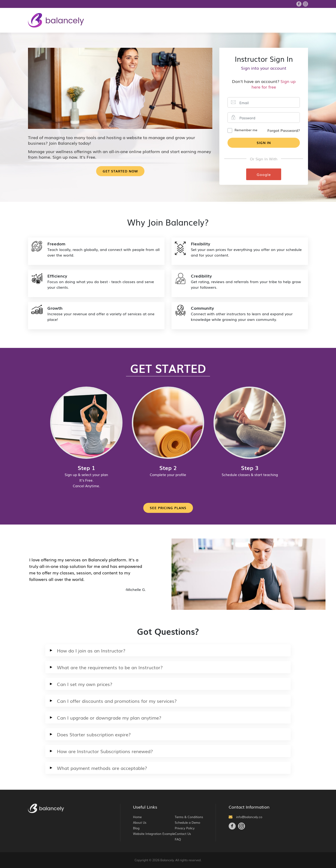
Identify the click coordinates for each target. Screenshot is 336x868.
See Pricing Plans (168, 508)
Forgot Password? (284, 130)
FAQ (178, 839)
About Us (140, 822)
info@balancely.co (245, 817)
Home (137, 817)
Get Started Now (120, 171)
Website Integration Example (154, 834)
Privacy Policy (185, 828)
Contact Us (183, 834)
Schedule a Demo (187, 822)
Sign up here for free (274, 84)
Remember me (246, 130)
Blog (136, 828)
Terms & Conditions (189, 817)
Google (264, 174)
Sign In (264, 143)
